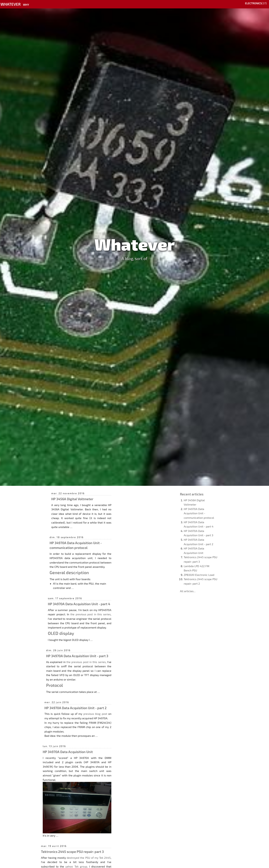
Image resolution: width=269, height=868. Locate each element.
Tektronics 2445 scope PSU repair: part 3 (72, 852)
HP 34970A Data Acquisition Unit (68, 752)
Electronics (253, 3)
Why (26, 5)
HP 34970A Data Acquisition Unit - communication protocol (199, 513)
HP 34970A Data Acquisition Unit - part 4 (79, 604)
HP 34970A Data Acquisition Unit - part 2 (75, 708)
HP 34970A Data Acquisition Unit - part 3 (77, 656)
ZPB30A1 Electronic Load (199, 575)
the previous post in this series (90, 614)
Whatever (11, 4)
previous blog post (95, 714)
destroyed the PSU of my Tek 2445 (89, 858)
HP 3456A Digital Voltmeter (72, 499)
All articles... (188, 591)
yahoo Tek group (76, 866)
